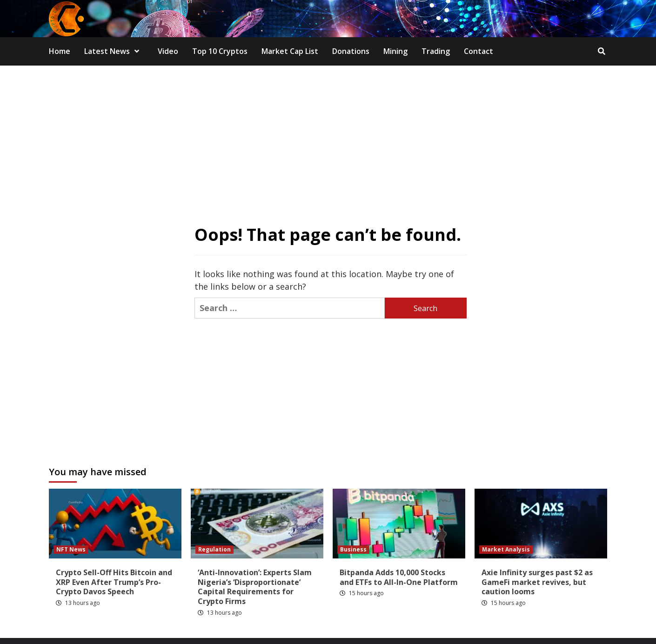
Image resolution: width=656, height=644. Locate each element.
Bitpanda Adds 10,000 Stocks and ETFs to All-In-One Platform (399, 577)
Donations (351, 51)
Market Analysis (506, 549)
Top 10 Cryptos (220, 51)
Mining (395, 51)
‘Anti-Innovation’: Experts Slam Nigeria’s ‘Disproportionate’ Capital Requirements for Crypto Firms (255, 587)
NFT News (71, 549)
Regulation (214, 549)
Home (60, 51)
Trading (436, 51)
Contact (479, 51)
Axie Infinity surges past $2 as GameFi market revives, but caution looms (537, 582)
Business (353, 549)
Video (168, 51)
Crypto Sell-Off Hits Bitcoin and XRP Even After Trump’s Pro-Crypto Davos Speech (114, 582)
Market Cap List (290, 51)
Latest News (114, 51)
